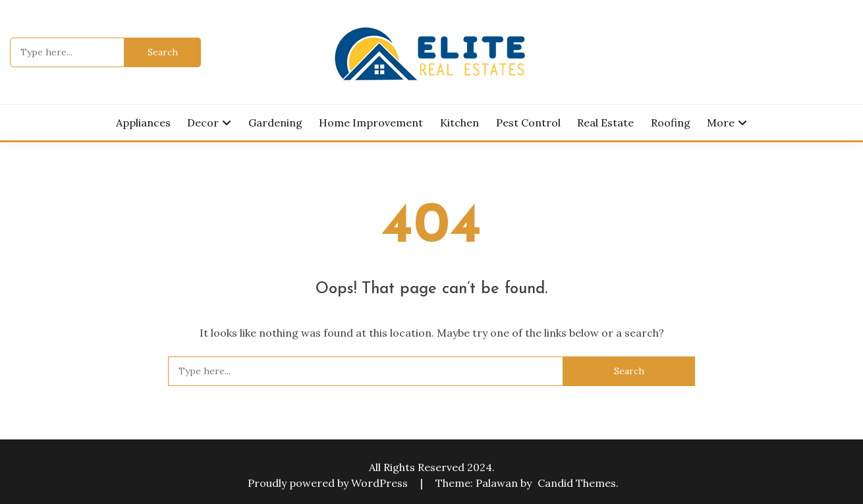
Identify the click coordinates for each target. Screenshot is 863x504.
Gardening (275, 123)
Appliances (143, 123)
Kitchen (459, 123)
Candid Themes (577, 483)
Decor (203, 123)
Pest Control (528, 123)
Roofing (671, 123)
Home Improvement (371, 123)
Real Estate (605, 123)
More (721, 123)
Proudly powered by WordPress (329, 483)
